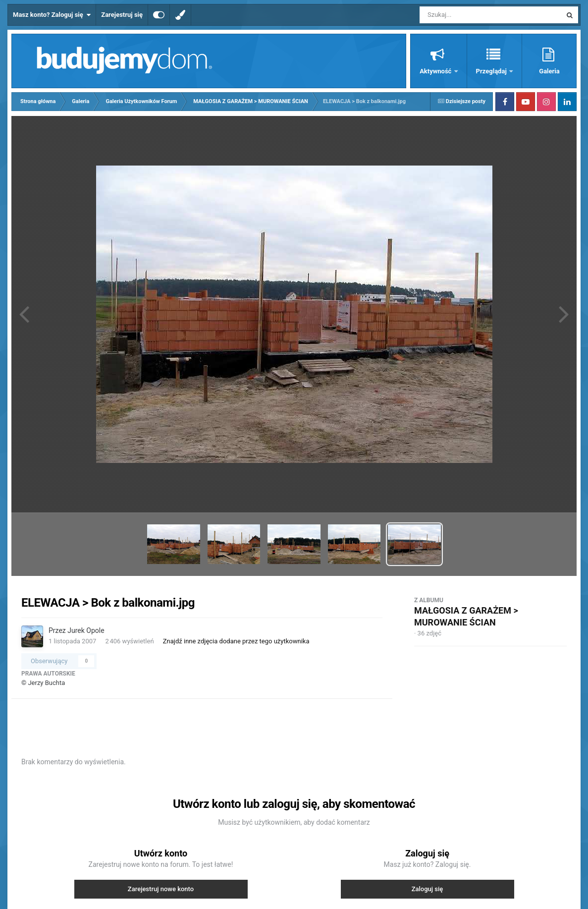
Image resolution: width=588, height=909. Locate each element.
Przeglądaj (492, 71)
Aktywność (436, 71)
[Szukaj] (468, 15)
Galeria (549, 71)
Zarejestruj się (122, 15)
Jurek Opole (86, 630)
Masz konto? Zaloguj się (52, 15)
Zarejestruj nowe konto (161, 889)
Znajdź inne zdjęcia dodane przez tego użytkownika (236, 641)
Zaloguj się (428, 889)
